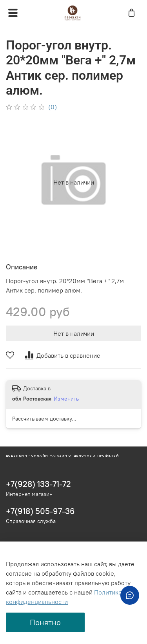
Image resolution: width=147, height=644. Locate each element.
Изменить (66, 399)
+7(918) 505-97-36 (40, 511)
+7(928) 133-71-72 (38, 484)
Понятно (45, 622)
